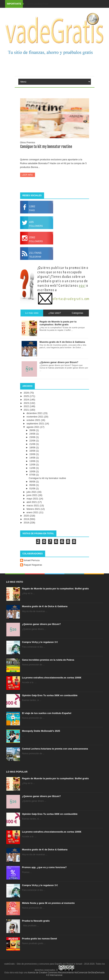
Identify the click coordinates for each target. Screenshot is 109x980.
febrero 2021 (33, 509)
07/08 (33, 475)
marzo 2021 (33, 506)
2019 (27, 519)
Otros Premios (28, 142)
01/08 (33, 488)
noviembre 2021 (35, 417)
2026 (27, 393)
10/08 (33, 471)
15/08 (33, 454)
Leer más (28, 175)
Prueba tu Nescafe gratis (36, 921)
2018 (27, 523)
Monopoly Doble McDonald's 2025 (41, 731)
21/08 (33, 444)
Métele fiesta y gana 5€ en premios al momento (48, 903)
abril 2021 (32, 502)
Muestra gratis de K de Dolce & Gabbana (45, 606)
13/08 (33, 461)
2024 (27, 400)
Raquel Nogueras (33, 565)
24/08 (33, 434)
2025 (27, 396)
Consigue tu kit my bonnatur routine (46, 147)
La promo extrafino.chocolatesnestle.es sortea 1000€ (52, 678)
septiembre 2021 (36, 424)
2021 (27, 410)
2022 (27, 406)
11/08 (33, 468)
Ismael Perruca (32, 560)
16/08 (33, 451)
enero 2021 (33, 512)
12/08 (33, 465)
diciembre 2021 (35, 413)
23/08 (33, 437)
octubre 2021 (34, 420)
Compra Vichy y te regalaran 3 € (40, 642)
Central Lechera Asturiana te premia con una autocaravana (55, 749)
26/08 (33, 430)
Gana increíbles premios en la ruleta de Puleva (48, 660)
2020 (27, 516)
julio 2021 (32, 492)
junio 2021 (32, 495)
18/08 (33, 447)
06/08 (33, 482)
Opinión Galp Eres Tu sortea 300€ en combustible (50, 695)
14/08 (33, 458)
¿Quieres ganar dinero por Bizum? (41, 624)
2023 (27, 403)
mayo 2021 (33, 499)
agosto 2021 (33, 427)
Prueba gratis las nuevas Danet (39, 939)
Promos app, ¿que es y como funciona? (44, 867)
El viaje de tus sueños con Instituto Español (47, 713)
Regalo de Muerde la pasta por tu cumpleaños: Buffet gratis (55, 589)
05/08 (33, 485)
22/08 (33, 441)
